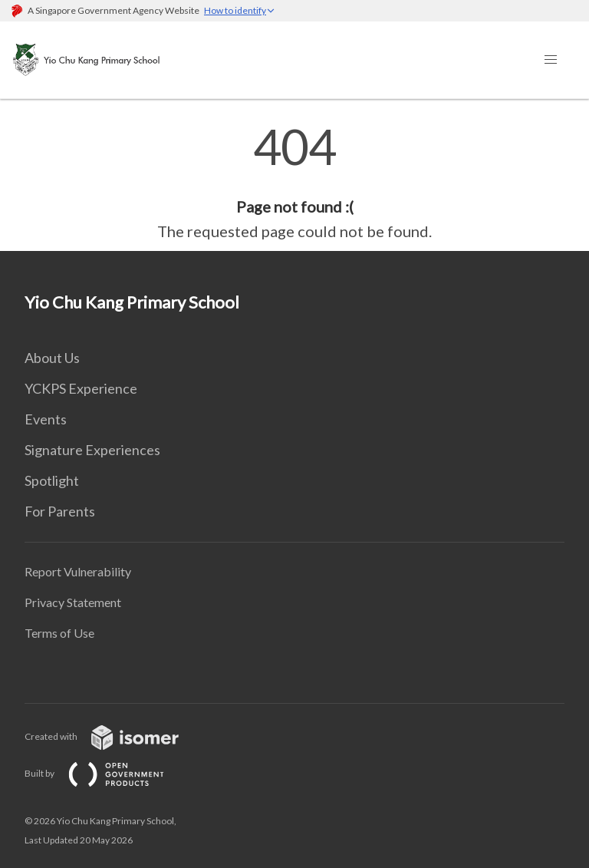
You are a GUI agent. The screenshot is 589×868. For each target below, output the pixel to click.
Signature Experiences (92, 450)
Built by (107, 773)
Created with (114, 736)
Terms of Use (59, 633)
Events (46, 419)
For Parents (60, 511)
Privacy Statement (73, 602)
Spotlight (52, 480)
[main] (294, 183)
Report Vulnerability (78, 571)
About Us (52, 358)
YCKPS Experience (81, 388)
